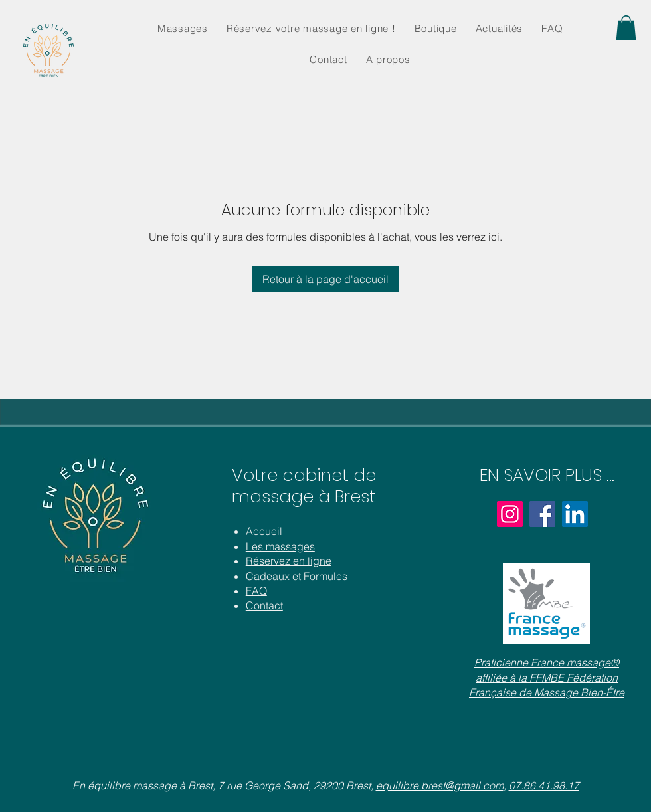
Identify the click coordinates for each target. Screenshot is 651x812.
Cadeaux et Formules (297, 576)
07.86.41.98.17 (544, 785)
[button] (626, 28)
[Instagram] (510, 514)
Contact (264, 605)
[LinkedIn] (575, 514)
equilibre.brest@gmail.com (440, 785)
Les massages (280, 546)
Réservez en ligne (289, 561)
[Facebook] (542, 514)
